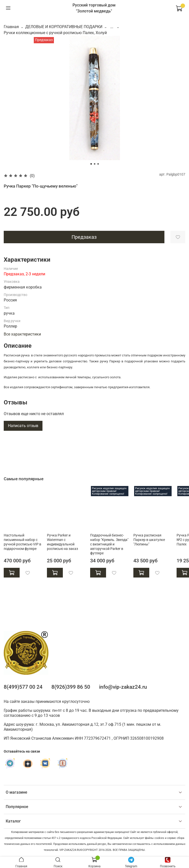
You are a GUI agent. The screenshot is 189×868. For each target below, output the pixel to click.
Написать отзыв (23, 426)
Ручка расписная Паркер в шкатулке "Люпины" (149, 540)
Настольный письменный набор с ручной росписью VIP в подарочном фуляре (22, 542)
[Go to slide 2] (95, 164)
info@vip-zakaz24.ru (123, 687)
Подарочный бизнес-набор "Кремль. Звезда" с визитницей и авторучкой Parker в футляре (109, 544)
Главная (11, 27)
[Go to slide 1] (91, 164)
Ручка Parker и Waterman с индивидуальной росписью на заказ (62, 542)
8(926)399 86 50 (71, 687)
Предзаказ (84, 237)
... (112, 27)
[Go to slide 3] (98, 164)
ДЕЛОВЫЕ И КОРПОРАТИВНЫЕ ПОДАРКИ (64, 27)
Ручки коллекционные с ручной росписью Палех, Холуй (55, 33)
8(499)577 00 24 (23, 687)
